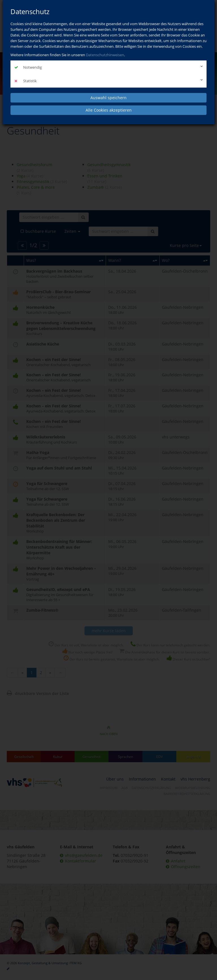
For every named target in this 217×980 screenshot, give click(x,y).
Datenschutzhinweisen (105, 55)
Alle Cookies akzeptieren (109, 110)
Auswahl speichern (108, 98)
